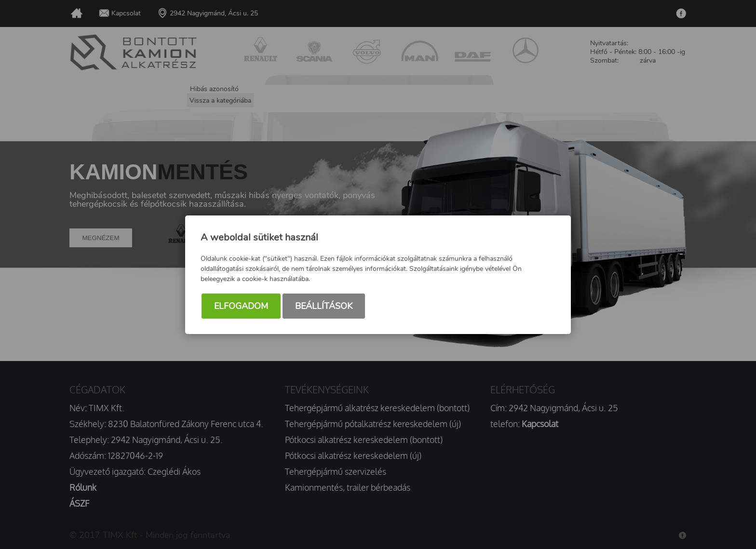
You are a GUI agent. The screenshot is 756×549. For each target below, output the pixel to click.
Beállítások (324, 306)
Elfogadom (241, 306)
